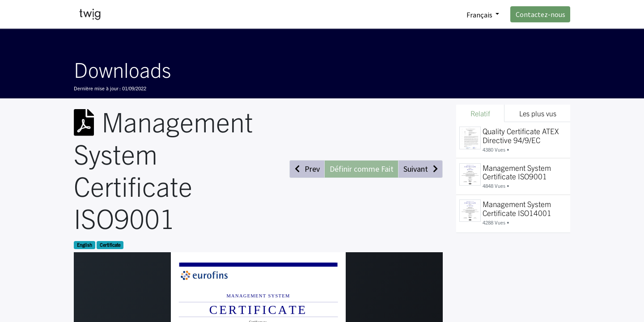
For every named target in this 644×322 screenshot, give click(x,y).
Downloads (122, 69)
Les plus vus (538, 113)
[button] (307, 169)
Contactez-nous (540, 14)
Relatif (480, 113)
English (85, 245)
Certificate (110, 245)
